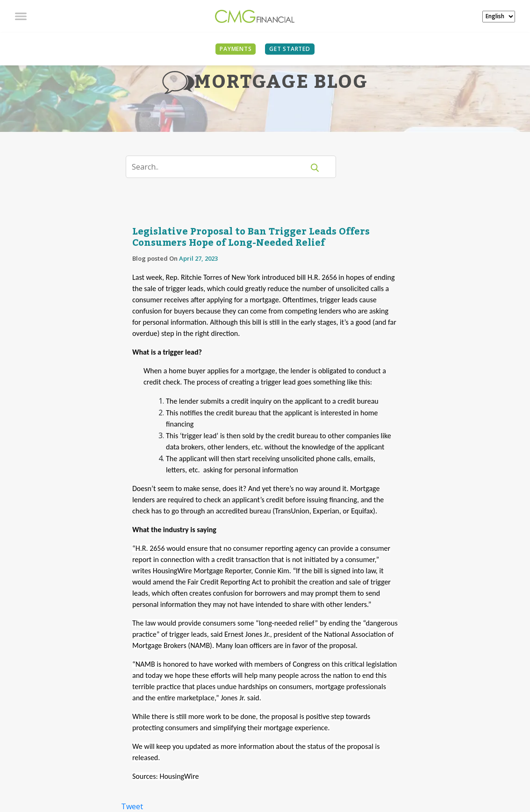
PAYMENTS (236, 49)
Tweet (132, 806)
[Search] (221, 167)
